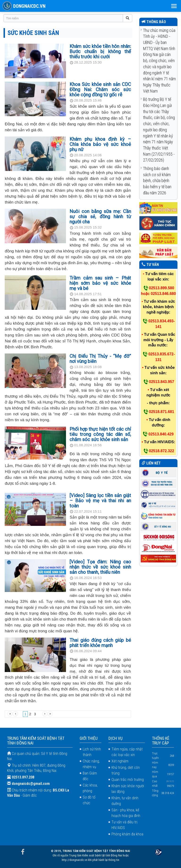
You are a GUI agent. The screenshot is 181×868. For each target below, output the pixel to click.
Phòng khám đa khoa (127, 834)
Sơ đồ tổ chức (89, 800)
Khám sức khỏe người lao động (128, 789)
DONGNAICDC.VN (29, 6)
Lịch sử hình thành (92, 752)
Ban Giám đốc (90, 776)
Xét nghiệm (120, 761)
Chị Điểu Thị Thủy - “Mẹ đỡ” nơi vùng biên (100, 359)
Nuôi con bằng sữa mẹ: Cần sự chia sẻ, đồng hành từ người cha (100, 217)
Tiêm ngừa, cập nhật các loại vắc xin (127, 752)
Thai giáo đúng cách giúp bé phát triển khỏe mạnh (100, 643)
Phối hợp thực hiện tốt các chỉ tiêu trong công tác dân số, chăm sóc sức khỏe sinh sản (100, 434)
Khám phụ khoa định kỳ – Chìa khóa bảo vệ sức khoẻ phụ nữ (100, 144)
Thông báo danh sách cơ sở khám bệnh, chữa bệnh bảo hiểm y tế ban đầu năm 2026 (157, 181)
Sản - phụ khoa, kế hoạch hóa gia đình (126, 813)
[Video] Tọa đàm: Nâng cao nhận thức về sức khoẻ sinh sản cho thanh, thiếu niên (100, 567)
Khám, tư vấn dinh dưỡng (125, 801)
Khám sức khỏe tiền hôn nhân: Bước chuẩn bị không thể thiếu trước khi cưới (100, 51)
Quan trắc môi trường (128, 780)
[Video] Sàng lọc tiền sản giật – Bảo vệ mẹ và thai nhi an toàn (100, 501)
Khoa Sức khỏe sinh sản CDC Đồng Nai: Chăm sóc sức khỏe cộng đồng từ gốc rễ (100, 89)
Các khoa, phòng (90, 788)
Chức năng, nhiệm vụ (91, 764)
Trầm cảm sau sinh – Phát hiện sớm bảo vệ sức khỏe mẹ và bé (100, 283)
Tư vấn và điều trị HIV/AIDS (124, 825)
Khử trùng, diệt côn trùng (126, 770)
